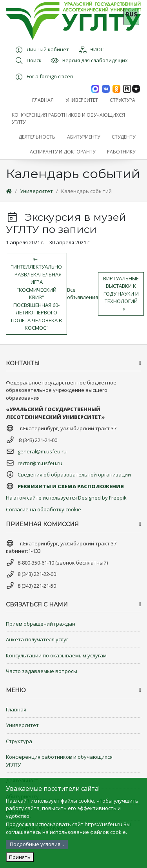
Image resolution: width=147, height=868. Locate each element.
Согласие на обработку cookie (44, 509)
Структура (19, 741)
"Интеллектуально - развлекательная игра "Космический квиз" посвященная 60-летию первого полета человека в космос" (36, 294)
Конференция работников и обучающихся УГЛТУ (59, 761)
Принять (20, 857)
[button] (82, 100)
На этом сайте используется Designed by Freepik (66, 498)
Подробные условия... (37, 844)
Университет (36, 191)
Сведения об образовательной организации (74, 475)
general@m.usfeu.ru (42, 451)
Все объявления (83, 294)
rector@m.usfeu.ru (40, 463)
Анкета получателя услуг (37, 639)
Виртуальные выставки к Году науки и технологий (121, 293)
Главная (16, 709)
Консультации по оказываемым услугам (56, 655)
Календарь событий (86, 191)
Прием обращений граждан (41, 624)
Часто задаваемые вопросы (42, 671)
